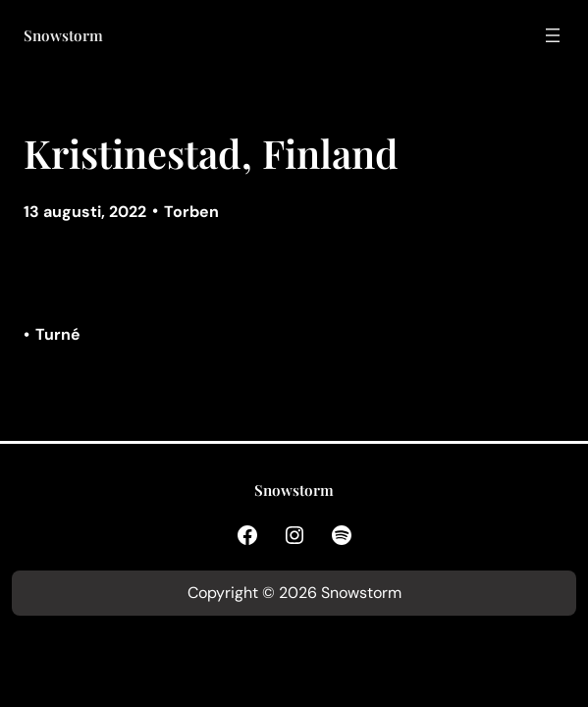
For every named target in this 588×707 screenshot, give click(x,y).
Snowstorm (63, 35)
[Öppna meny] (553, 35)
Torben (191, 212)
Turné (58, 334)
